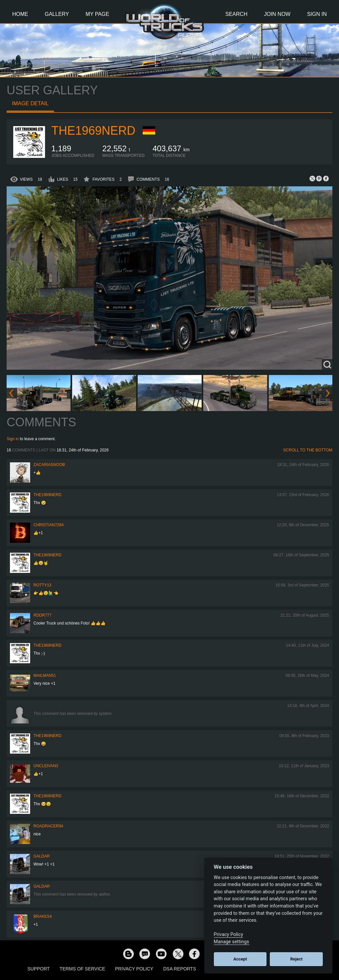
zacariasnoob (49, 465)
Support (39, 969)
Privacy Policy (134, 969)
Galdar (42, 856)
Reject (296, 959)
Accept (240, 959)
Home (20, 14)
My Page (97, 14)
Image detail (30, 103)
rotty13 (42, 585)
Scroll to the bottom (308, 450)
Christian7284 (48, 525)
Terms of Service (82, 969)
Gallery (57, 14)
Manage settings (232, 942)
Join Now (277, 14)
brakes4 (43, 916)
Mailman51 (45, 676)
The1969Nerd (93, 131)
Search (237, 14)
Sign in (13, 439)
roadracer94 (48, 826)
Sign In (317, 14)
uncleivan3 (46, 766)
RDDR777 (43, 615)
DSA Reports (180, 969)
